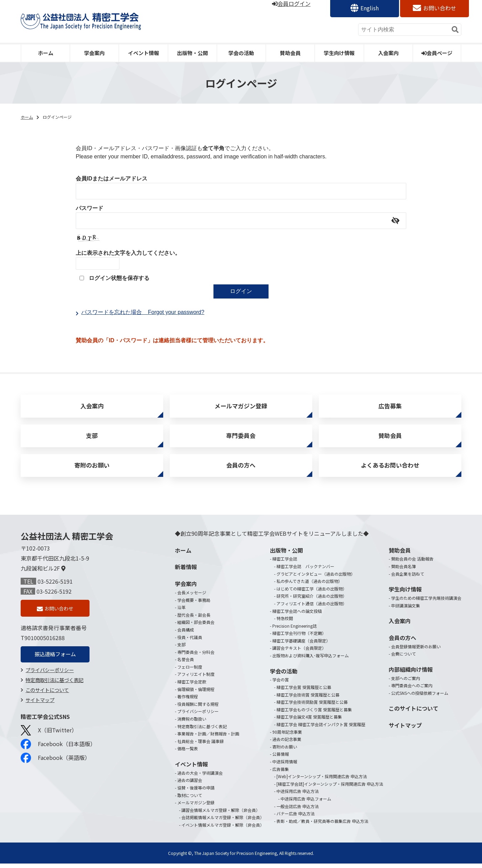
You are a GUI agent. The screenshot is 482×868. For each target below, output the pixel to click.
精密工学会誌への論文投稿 (297, 615)
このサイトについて (47, 695)
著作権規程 (188, 701)
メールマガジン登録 (241, 407)
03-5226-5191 (55, 586)
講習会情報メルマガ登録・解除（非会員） (221, 814)
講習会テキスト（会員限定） (299, 652)
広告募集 (390, 407)
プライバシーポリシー (50, 675)
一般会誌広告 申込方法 (298, 810)
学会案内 (94, 53)
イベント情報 (144, 53)
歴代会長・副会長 (194, 619)
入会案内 (388, 53)
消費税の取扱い (192, 723)
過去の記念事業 (287, 744)
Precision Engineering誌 (295, 630)
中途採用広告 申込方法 (298, 796)
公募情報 (281, 758)
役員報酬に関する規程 (198, 708)
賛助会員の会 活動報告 (412, 563)
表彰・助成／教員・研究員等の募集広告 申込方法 (322, 825)
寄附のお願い (92, 469)
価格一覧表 (188, 753)
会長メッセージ (192, 597)
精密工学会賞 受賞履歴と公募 (304, 692)
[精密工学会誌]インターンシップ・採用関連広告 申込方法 (330, 788)
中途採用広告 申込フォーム (306, 803)
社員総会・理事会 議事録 (201, 746)
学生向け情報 (339, 53)
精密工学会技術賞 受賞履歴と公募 (308, 699)
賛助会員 (290, 53)
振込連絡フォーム (55, 659)
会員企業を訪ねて (408, 578)
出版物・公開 (192, 53)
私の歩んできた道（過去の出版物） (309, 585)
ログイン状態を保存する (119, 278)
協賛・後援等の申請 (196, 792)
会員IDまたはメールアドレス (112, 179)
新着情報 (186, 571)
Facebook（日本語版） (58, 750)
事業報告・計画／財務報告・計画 (208, 738)
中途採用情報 (285, 766)
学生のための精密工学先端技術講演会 (426, 602)
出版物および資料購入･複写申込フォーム (311, 660)
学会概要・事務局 (194, 604)
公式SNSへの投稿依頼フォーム (420, 697)
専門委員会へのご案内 (412, 690)
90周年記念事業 (287, 736)
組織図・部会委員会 (196, 626)
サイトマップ (40, 705)
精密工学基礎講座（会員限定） (301, 645)
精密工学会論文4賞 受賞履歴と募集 (309, 721)
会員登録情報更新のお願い (416, 651)
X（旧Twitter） (49, 736)
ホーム (46, 53)
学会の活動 (241, 53)
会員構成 (186, 634)
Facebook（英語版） (55, 763)
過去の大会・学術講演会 (200, 777)
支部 (92, 438)
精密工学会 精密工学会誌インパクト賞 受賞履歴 (321, 729)
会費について (404, 658)
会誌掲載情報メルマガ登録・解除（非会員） (223, 822)
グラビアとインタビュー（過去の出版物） (316, 578)
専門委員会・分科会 (196, 656)
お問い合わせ (440, 8)
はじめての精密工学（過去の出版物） (312, 593)
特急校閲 (285, 623)
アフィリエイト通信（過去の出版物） (312, 608)
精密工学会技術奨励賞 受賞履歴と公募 (312, 706)
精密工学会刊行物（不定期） (299, 637)
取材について (190, 799)
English (370, 8)
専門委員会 (241, 438)
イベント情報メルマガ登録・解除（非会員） (223, 829)
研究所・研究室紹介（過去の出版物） (312, 600)
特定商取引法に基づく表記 (54, 685)
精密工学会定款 (192, 686)
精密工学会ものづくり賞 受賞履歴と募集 (314, 714)
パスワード (90, 208)
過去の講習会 (190, 785)
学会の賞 (281, 684)
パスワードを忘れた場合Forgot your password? (143, 312)
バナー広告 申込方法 (296, 818)
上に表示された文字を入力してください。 (128, 253)
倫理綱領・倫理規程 (196, 693)
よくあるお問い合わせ (390, 469)
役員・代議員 (190, 641)
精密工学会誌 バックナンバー (305, 571)
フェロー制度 (190, 671)
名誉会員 (186, 664)
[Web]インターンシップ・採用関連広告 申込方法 (322, 781)
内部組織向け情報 (411, 674)
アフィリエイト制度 (196, 678)
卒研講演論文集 (406, 610)
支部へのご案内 (406, 683)
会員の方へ (241, 469)
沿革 (181, 612)
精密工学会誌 (285, 563)
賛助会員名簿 (404, 571)
